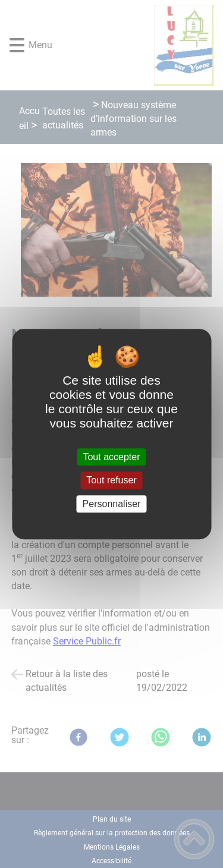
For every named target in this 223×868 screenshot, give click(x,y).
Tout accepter (111, 457)
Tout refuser (111, 481)
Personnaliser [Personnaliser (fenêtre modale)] (112, 504)
